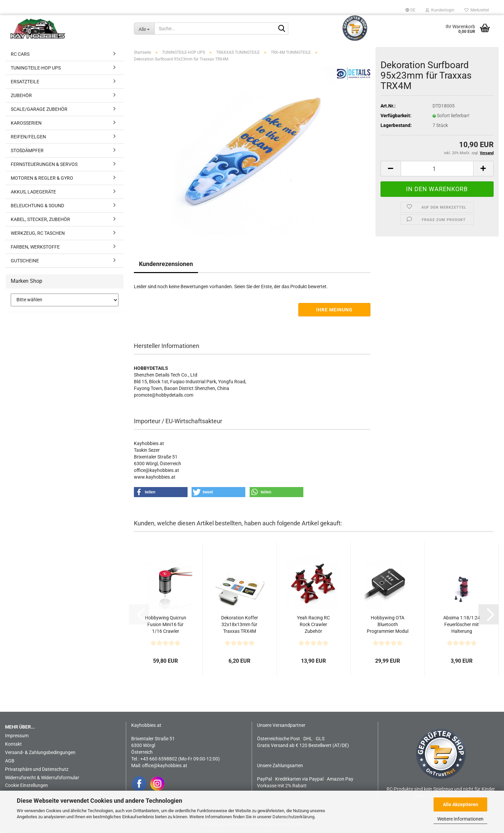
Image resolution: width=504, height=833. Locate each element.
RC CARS (20, 54)
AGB (10, 761)
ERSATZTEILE (25, 82)
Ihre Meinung (334, 310)
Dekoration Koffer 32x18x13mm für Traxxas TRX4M (240, 624)
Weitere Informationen (460, 819)
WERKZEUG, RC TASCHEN (38, 233)
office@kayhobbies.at (165, 765)
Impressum (17, 736)
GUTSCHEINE (25, 261)
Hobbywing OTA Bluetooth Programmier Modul (388, 624)
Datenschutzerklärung (293, 817)
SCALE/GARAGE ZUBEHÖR (39, 109)
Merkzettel (477, 10)
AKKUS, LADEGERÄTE (33, 192)
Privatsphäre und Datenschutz (37, 769)
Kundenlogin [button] (440, 10)
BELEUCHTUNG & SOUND (37, 206)
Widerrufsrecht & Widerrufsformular (42, 778)
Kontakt (13, 744)
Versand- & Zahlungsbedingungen (40, 752)
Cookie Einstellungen (27, 785)
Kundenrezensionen (166, 264)
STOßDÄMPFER (27, 150)
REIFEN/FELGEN (28, 137)
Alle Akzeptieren (461, 804)
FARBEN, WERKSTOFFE (35, 247)
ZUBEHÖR (21, 95)
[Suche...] (144, 29)
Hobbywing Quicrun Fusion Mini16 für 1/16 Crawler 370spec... (166, 625)
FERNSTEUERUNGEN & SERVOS (44, 164)
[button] (410, 10)
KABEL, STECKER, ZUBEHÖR (40, 219)
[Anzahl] (437, 169)
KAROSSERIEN (26, 123)
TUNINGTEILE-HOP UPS (36, 68)
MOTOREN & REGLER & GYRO (42, 178)
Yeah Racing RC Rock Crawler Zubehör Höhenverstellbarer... (314, 625)
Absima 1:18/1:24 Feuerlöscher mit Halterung (462, 624)
